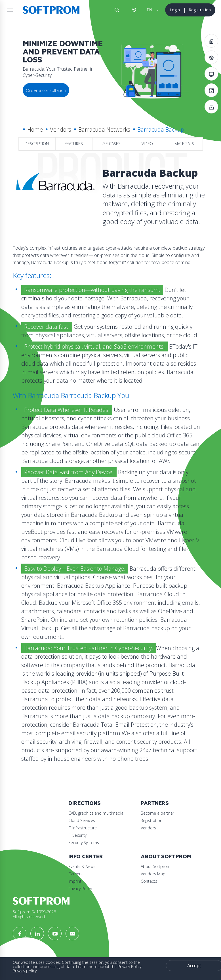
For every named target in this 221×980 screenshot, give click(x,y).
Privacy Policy (80, 889)
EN (150, 10)
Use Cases (110, 144)
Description (37, 144)
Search (117, 10)
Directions (85, 803)
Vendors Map (153, 874)
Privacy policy (25, 971)
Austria (134, 10)
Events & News (82, 866)
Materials (184, 144)
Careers (75, 874)
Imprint (75, 881)
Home (35, 129)
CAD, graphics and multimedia (96, 813)
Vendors (61, 129)
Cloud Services (82, 820)
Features (74, 144)
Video (147, 144)
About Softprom (166, 857)
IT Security (77, 835)
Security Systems (84, 843)
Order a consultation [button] (46, 90)
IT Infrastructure (83, 828)
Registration (200, 10)
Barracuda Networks (104, 129)
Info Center (86, 857)
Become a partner (157, 813)
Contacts (149, 881)
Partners (155, 803)
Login (175, 10)
